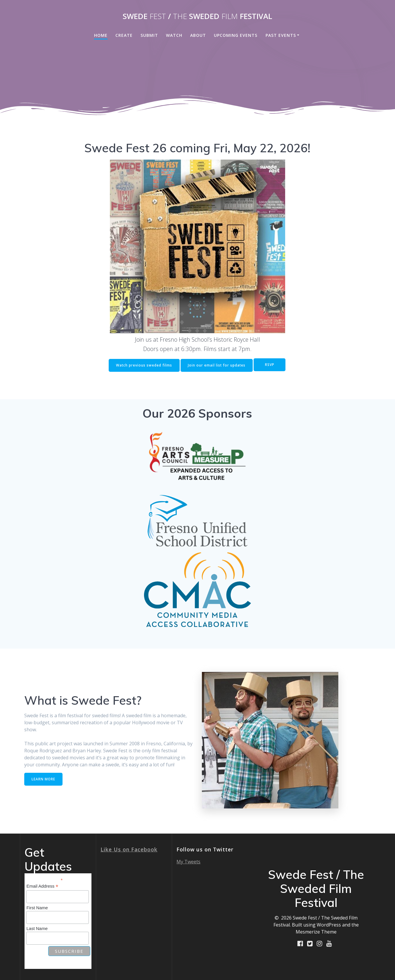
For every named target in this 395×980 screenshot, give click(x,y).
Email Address (42, 886)
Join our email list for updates (216, 365)
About (198, 35)
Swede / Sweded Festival (197, 16)
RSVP (270, 365)
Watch (174, 35)
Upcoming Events (236, 35)
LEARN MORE (44, 778)
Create (124, 35)
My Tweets (188, 861)
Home (101, 35)
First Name (37, 907)
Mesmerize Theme (316, 931)
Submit (149, 35)
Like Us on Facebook (129, 849)
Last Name (37, 928)
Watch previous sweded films (143, 365)
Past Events (281, 35)
